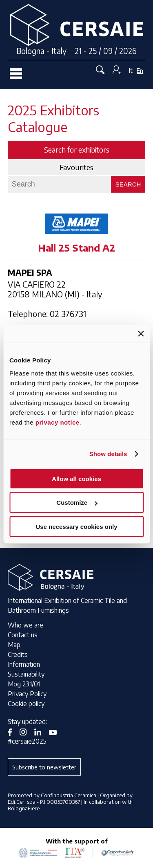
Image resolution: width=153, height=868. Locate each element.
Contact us (23, 635)
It (131, 70)
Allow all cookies (76, 478)
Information (24, 664)
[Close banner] (141, 334)
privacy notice (58, 422)
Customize (77, 503)
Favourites (76, 167)
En (140, 70)
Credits (18, 654)
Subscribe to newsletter (44, 767)
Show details (108, 454)
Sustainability (26, 674)
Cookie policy (26, 704)
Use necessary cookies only (76, 526)
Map (14, 645)
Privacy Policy (27, 694)
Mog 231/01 (24, 684)
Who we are (25, 625)
